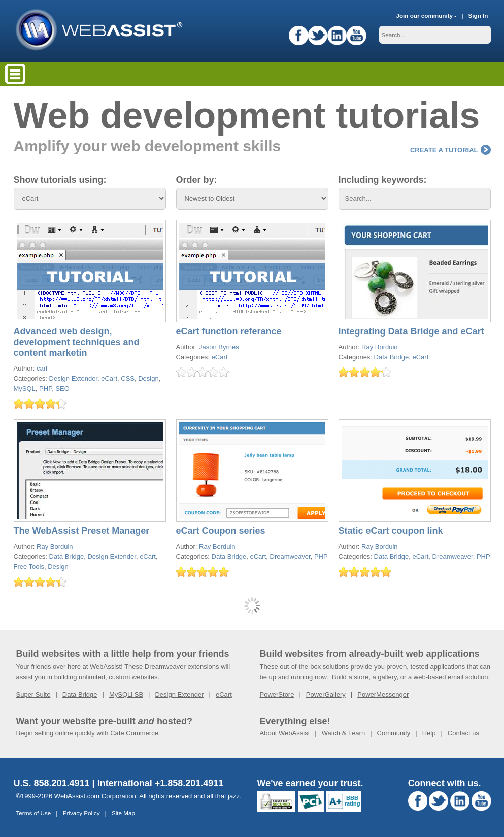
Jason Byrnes (219, 347)
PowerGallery (326, 695)
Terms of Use (34, 813)
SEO (62, 389)
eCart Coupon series (221, 531)
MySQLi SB (126, 695)
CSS (128, 378)
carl (42, 368)
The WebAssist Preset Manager (82, 531)
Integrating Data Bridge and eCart (411, 331)
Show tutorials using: (60, 180)
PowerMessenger (383, 695)
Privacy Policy (81, 813)
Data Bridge (392, 357)
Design (148, 378)
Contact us (463, 733)
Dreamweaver (290, 557)
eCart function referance (229, 331)
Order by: (197, 180)
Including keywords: (383, 180)
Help (429, 733)
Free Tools (29, 567)
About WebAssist (285, 733)
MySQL (25, 389)
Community (394, 733)
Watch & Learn (344, 733)
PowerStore (277, 695)
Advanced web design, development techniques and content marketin (77, 342)
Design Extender (73, 378)
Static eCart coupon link (391, 531)
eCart (109, 378)
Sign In (478, 15)
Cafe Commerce (134, 733)
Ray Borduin (380, 347)
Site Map (123, 813)
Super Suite (33, 695)
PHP (45, 389)
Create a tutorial (450, 150)
